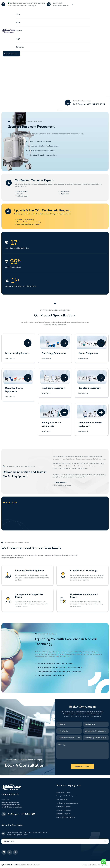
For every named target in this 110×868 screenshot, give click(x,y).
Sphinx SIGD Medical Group (11, 865)
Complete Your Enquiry (82, 767)
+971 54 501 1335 (28, 814)
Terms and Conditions (89, 865)
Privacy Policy (103, 865)
